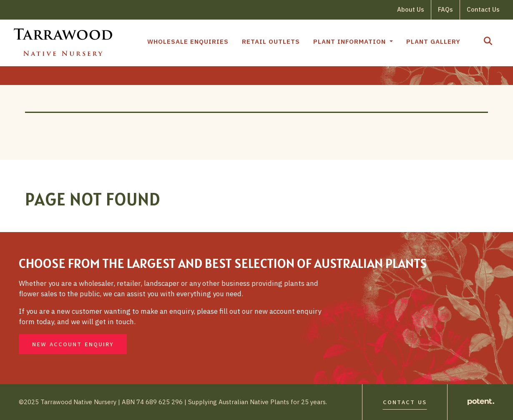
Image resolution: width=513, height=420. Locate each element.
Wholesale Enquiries (188, 41)
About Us (411, 9)
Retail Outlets (271, 41)
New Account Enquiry (73, 344)
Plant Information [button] (351, 41)
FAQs (445, 9)
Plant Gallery (433, 41)
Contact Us (483, 9)
